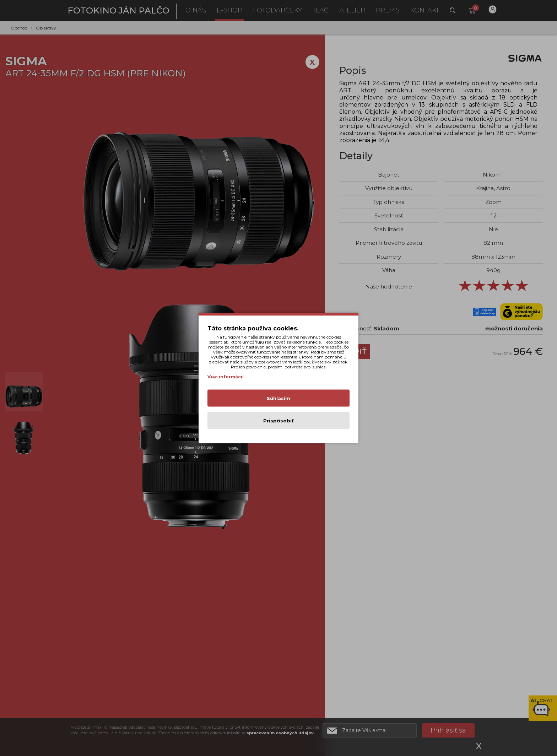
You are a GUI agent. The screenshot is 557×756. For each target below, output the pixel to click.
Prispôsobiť (278, 421)
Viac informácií (226, 377)
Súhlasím (278, 398)
